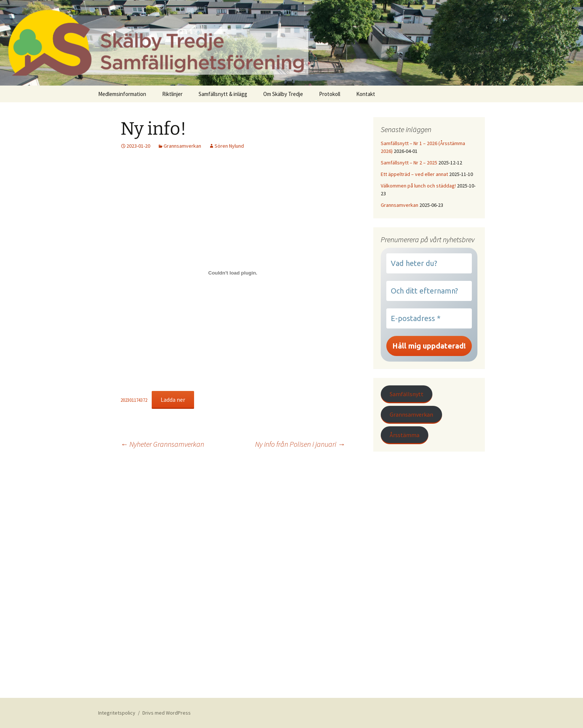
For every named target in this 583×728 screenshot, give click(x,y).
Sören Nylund (229, 146)
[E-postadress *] (429, 318)
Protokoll (330, 94)
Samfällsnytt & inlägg (223, 94)
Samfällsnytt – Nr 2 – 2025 (409, 163)
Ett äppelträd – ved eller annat (414, 174)
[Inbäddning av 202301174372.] (233, 273)
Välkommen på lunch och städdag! (418, 186)
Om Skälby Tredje (283, 94)
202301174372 (134, 400)
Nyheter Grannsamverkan (162, 444)
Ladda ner (173, 400)
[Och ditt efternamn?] (429, 291)
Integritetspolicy (117, 713)
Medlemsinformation (122, 94)
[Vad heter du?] (429, 263)
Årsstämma (405, 435)
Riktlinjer (172, 94)
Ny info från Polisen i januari (300, 444)
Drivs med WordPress (167, 713)
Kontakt (366, 94)
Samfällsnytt (407, 394)
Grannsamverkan (182, 146)
